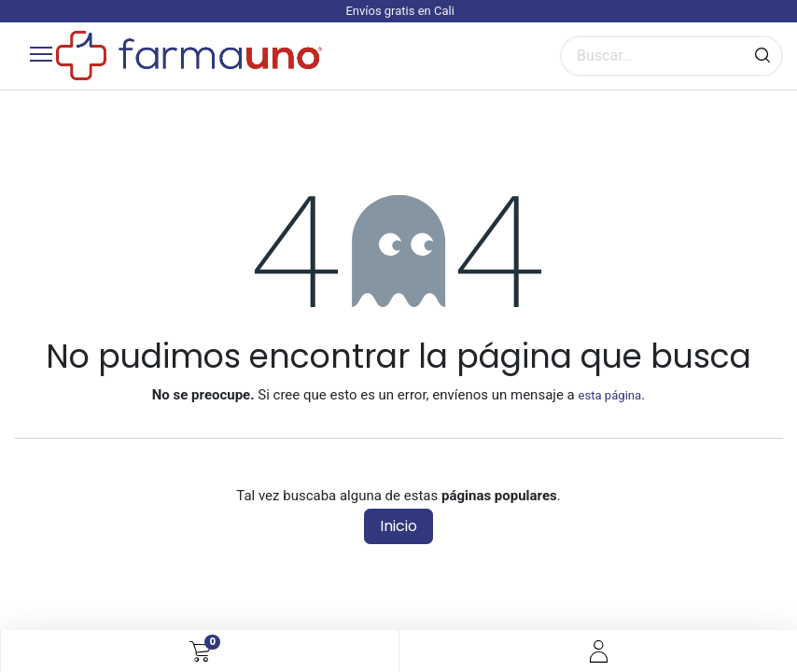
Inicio (398, 526)
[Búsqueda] (762, 56)
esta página (609, 395)
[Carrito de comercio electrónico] (200, 651)
